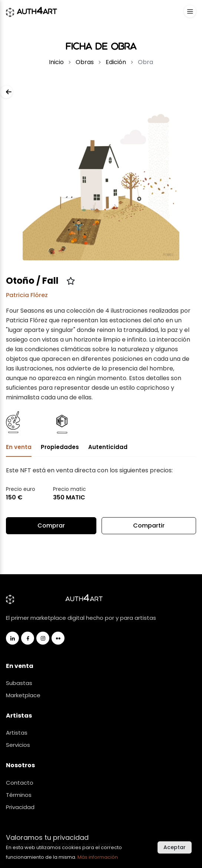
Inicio (56, 62)
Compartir (149, 528)
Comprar (51, 526)
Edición (116, 62)
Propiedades (60, 447)
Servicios (18, 745)
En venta (19, 447)
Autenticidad (108, 447)
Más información (98, 857)
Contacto (20, 783)
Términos (19, 795)
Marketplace (23, 695)
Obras (85, 62)
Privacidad (20, 807)
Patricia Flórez (27, 295)
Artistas (17, 733)
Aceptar (175, 847)
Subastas (19, 683)
